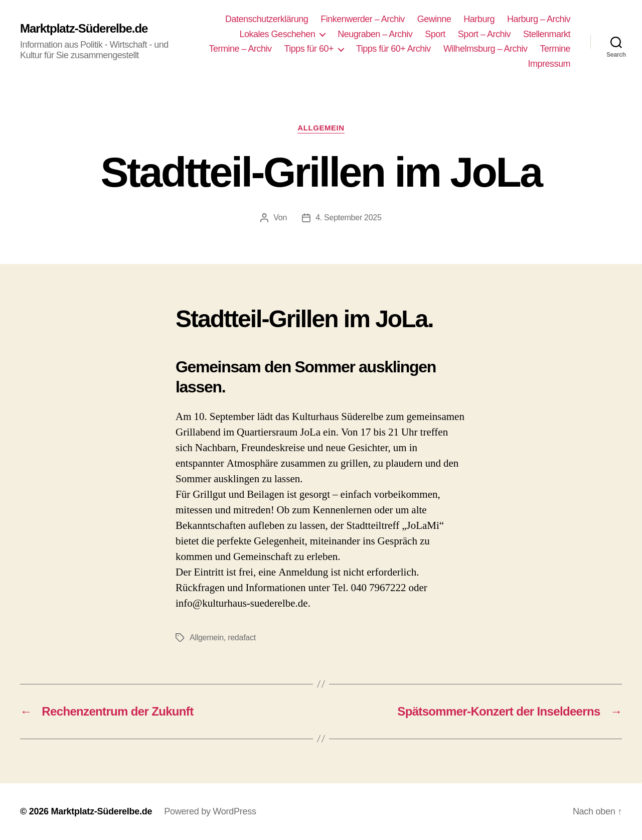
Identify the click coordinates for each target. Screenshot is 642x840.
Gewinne (434, 19)
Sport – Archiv (484, 34)
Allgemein (321, 128)
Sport (435, 34)
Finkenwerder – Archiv (363, 19)
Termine (555, 49)
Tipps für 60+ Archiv (393, 49)
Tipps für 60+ (309, 49)
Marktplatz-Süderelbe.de (84, 29)
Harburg (479, 19)
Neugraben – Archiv (375, 34)
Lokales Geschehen (278, 34)
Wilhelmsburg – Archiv (486, 49)
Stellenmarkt (547, 34)
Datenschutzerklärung (267, 19)
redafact (242, 638)
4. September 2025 (349, 218)
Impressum (549, 64)
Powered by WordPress (210, 811)
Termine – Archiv (240, 49)
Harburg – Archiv (539, 19)
